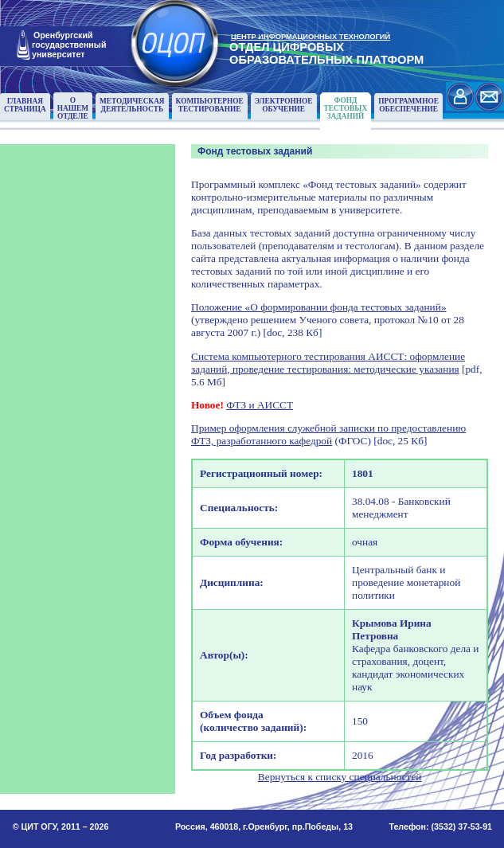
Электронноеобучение (284, 105)
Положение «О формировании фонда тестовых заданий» (319, 307)
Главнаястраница (25, 105)
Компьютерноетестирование (210, 105)
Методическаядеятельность (132, 105)
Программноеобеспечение (408, 105)
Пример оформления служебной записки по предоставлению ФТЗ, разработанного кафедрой (328, 434)
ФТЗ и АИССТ (260, 405)
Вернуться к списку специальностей (340, 777)
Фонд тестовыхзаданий (346, 108)
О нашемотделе (73, 108)
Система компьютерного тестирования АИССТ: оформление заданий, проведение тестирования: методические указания (328, 363)
